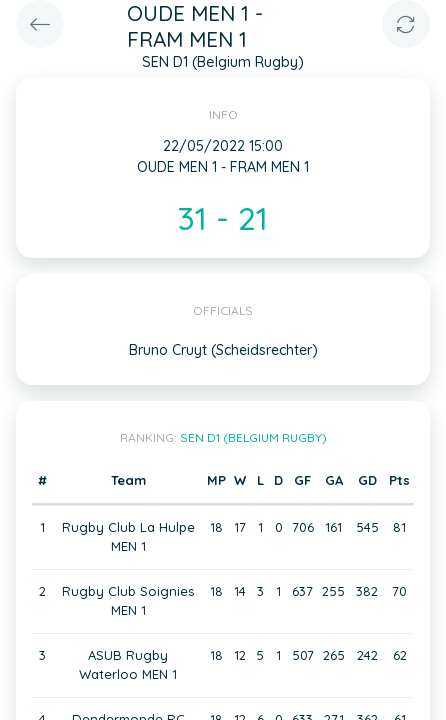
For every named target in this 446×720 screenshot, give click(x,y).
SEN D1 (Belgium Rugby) (253, 437)
